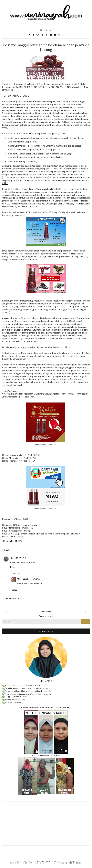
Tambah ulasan (12, 599)
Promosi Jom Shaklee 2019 (46, 445)
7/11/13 (22, 558)
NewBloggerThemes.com (70, 863)
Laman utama (46, 612)
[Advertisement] (46, 821)
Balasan (16, 573)
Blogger (71, 861)
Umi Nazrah (23, 579)
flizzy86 (14, 558)
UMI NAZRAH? (46, 681)
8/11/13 (36, 579)
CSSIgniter (26, 863)
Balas (13, 567)
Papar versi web (46, 616)
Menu (46, 30)
